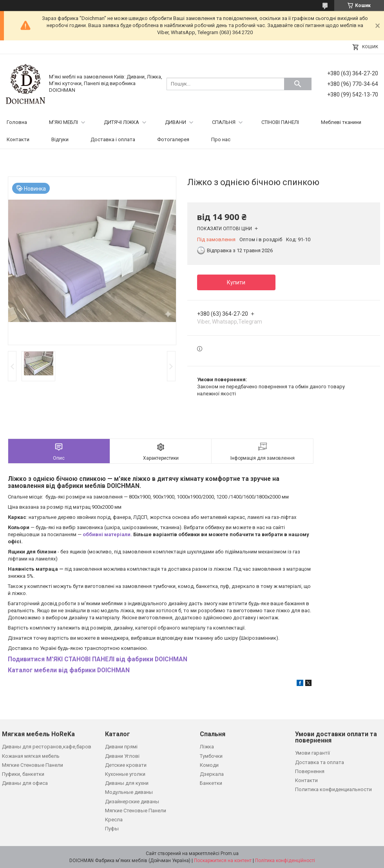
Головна (17, 122)
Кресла (114, 820)
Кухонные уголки (125, 774)
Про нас (221, 139)
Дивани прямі (121, 747)
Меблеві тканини (341, 122)
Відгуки (60, 139)
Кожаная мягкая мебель (31, 756)
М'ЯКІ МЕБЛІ (63, 122)
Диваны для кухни (127, 783)
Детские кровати (126, 765)
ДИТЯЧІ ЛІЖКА (121, 122)
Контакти (18, 139)
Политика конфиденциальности (333, 789)
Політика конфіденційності (285, 861)
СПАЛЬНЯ (224, 122)
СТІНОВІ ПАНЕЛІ (280, 122)
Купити (236, 282)
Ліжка (207, 747)
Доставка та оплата (320, 762)
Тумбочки (211, 756)
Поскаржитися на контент (223, 861)
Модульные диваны (129, 792)
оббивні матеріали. (107, 534)
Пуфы (112, 829)
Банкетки (211, 783)
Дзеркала (212, 774)
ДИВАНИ (176, 122)
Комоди (209, 765)
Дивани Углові (122, 756)
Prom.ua (230, 853)
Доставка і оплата (113, 139)
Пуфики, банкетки (23, 774)
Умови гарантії (312, 753)
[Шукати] (298, 84)
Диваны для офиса (25, 783)
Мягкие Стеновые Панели (33, 765)
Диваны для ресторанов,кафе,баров (47, 747)
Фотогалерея (173, 139)
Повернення (310, 771)
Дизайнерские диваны (132, 802)
